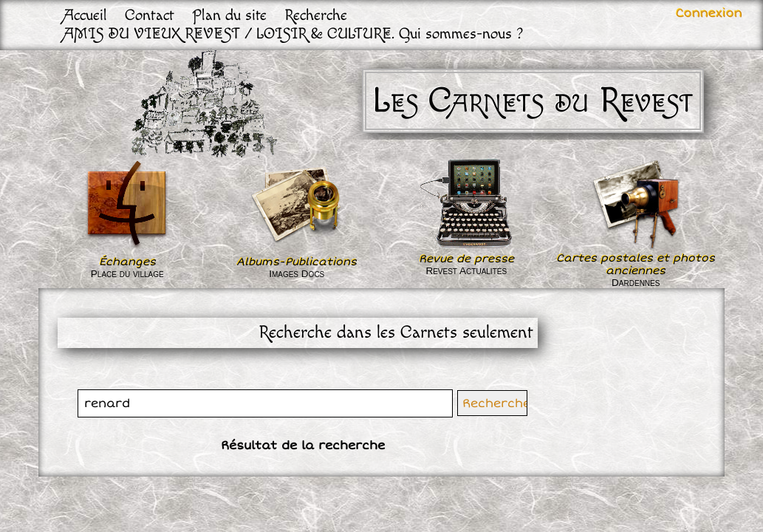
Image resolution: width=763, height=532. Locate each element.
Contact (150, 15)
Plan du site (229, 15)
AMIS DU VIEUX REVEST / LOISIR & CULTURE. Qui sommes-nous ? (294, 34)
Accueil (85, 15)
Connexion (709, 13)
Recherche (316, 15)
